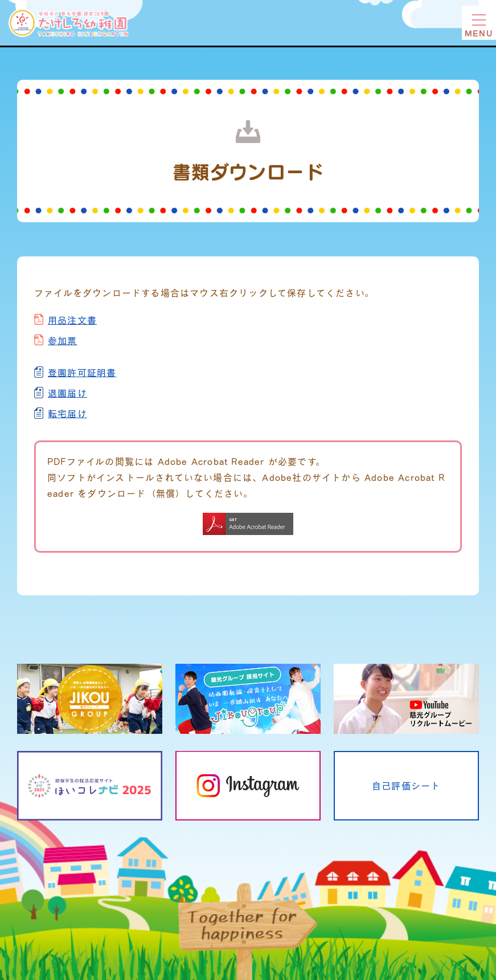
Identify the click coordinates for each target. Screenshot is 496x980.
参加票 (63, 340)
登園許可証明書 (82, 372)
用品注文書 (72, 320)
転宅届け (67, 413)
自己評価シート (406, 785)
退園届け (67, 393)
